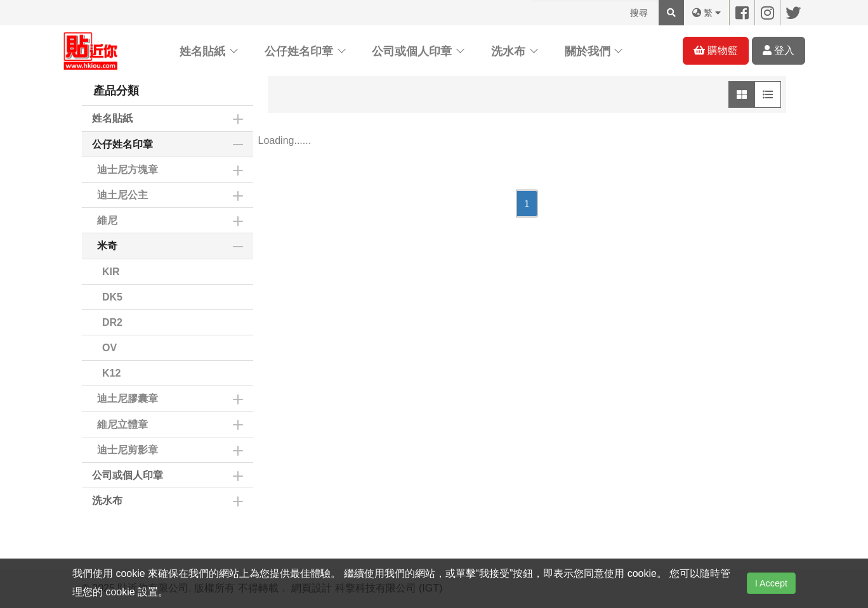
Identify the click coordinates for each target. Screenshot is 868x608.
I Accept (771, 583)
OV (109, 348)
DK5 (112, 297)
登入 (779, 50)
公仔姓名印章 (299, 51)
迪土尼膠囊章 (128, 398)
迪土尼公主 (122, 195)
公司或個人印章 (412, 51)
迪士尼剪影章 (128, 450)
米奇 (107, 246)
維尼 (107, 220)
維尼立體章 (122, 424)
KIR (111, 272)
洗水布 (508, 51)
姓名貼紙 (202, 51)
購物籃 (716, 50)
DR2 (112, 322)
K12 (111, 373)
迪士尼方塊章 (128, 170)
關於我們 (588, 51)
